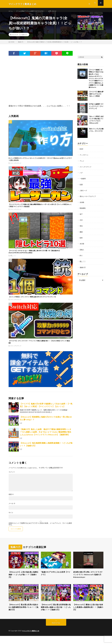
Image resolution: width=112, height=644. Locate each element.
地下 (81, 216)
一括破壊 (83, 181)
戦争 (81, 239)
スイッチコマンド (16, 166)
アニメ (82, 163)
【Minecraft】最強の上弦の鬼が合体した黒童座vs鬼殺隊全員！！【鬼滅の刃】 (88, 612)
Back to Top (56, 631)
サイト (11, 515)
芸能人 (82, 251)
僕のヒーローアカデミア (88, 198)
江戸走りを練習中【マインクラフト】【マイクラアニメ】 (96, 109)
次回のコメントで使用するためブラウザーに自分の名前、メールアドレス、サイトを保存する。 (40, 526)
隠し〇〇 (13, 258)
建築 (81, 234)
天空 (81, 222)
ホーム (11, 11)
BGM (81, 152)
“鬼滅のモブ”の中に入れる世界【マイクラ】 (55, 576)
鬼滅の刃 (24, 37)
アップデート (84, 157)
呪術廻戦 (83, 210)
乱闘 (81, 187)
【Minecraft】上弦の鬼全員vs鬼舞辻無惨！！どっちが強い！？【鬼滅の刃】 (23, 578)
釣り (81, 257)
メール (12, 506)
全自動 (82, 204)
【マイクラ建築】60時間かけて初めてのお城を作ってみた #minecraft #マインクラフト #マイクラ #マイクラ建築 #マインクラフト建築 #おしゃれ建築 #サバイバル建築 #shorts (96, 81)
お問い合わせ (58, 11)
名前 (11, 497)
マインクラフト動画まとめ (31, 639)
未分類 (82, 245)
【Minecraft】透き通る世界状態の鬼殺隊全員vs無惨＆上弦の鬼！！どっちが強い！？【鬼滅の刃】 (56, 613)
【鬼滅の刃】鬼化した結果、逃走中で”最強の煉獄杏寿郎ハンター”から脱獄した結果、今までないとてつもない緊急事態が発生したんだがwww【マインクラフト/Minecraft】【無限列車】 (46, 434)
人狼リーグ (84, 193)
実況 (81, 228)
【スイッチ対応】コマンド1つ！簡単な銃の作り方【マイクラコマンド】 (33, 299)
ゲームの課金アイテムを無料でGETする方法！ (34, 11)
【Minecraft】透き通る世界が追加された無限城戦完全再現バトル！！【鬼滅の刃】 (23, 612)
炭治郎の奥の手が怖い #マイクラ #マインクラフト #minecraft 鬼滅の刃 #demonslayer (88, 578)
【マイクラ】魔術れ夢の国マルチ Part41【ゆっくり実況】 (96, 97)
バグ (81, 175)
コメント (12, 474)
